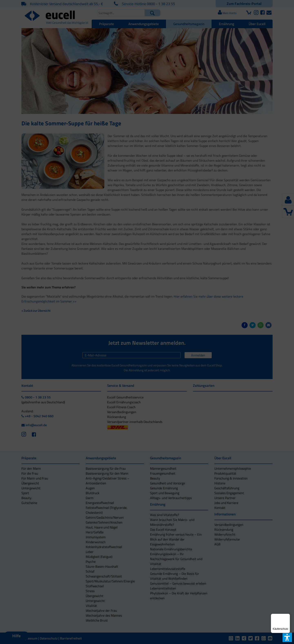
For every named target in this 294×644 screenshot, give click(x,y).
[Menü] (287, 616)
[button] (115, 335)
